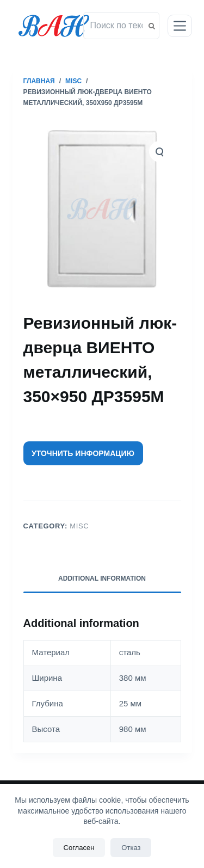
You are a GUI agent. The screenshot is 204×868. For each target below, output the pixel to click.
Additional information (102, 578)
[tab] (102, 579)
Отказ (131, 848)
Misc (79, 526)
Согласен (79, 848)
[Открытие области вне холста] (180, 26)
